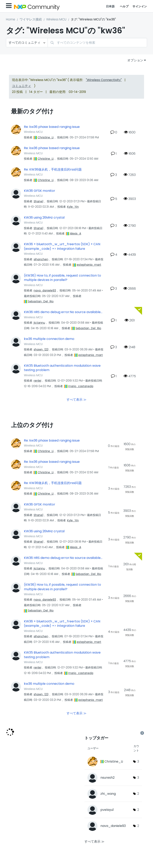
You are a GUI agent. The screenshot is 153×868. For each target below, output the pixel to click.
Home (11, 19)
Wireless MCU (56, 19)
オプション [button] (135, 60)
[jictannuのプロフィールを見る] (39, 323)
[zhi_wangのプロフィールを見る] (108, 794)
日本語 (110, 6)
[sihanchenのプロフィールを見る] (41, 259)
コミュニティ (22, 86)
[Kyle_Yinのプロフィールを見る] (73, 207)
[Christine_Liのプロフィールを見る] (46, 137)
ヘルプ (124, 6)
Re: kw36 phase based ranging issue (52, 127)
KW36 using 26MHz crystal (44, 218)
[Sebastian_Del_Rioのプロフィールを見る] (41, 301)
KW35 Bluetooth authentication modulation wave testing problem (62, 368)
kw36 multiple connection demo (49, 339)
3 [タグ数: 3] (138, 761)
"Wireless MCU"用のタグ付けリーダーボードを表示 (113, 733)
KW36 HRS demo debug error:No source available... (63, 312)
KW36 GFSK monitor (40, 191)
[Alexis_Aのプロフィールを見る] (76, 233)
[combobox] (97, 43)
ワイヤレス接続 (31, 19)
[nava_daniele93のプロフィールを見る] (45, 290)
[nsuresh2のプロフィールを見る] (107, 778)
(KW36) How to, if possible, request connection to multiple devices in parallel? (62, 278)
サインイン (140, 6)
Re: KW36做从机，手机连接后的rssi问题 (53, 170)
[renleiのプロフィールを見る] (37, 381)
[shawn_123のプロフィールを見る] (41, 349)
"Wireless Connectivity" (104, 80)
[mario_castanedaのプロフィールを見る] (81, 386)
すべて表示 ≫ (76, 399)
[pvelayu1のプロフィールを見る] (107, 810)
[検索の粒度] (27, 43)
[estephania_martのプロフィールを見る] (89, 265)
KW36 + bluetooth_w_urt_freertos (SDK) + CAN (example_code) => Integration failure (62, 246)
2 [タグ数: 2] (138, 794)
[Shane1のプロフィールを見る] (38, 201)
